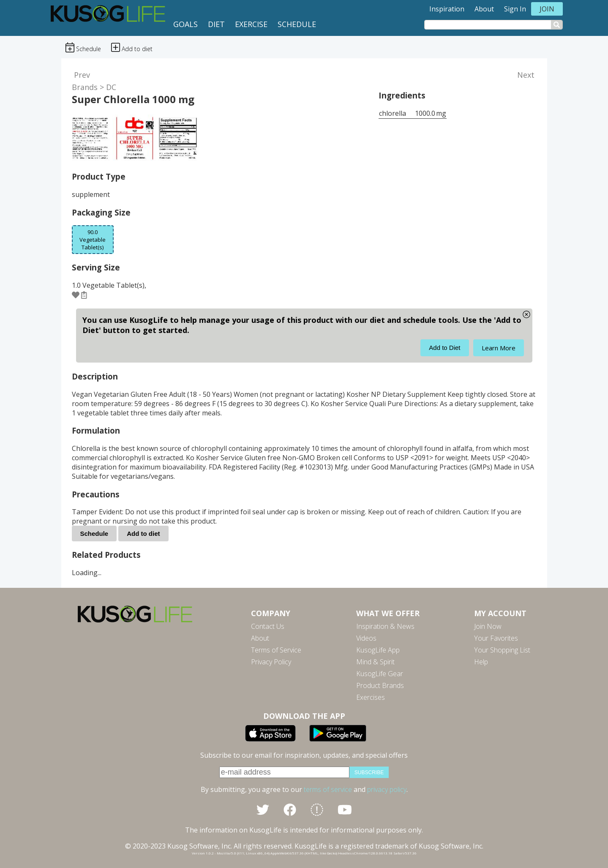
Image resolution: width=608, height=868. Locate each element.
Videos (366, 638)
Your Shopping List (502, 650)
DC (111, 87)
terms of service (328, 789)
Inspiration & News (385, 626)
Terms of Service (276, 650)
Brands (85, 87)
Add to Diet (444, 348)
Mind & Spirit (375, 662)
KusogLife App (378, 650)
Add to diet (143, 534)
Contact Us (268, 626)
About (484, 9)
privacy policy (387, 789)
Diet (216, 24)
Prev (82, 75)
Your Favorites (496, 638)
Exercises (371, 697)
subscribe (369, 772)
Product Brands (380, 685)
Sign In (515, 9)
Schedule (297, 24)
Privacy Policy (271, 662)
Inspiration (447, 9)
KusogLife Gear (380, 674)
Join (547, 9)
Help (481, 662)
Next (526, 75)
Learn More (499, 348)
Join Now (488, 626)
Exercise (251, 24)
